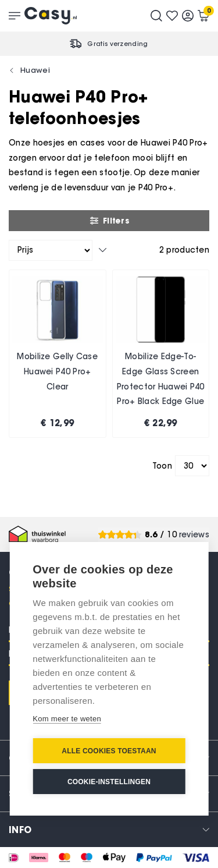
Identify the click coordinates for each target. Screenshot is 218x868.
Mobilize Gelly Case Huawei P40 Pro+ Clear (57, 371)
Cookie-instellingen (109, 782)
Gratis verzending (117, 44)
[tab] (109, 829)
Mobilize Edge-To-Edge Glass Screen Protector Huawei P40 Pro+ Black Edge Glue (161, 379)
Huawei (35, 70)
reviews (194, 535)
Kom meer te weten (67, 719)
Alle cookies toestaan (109, 751)
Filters (109, 221)
